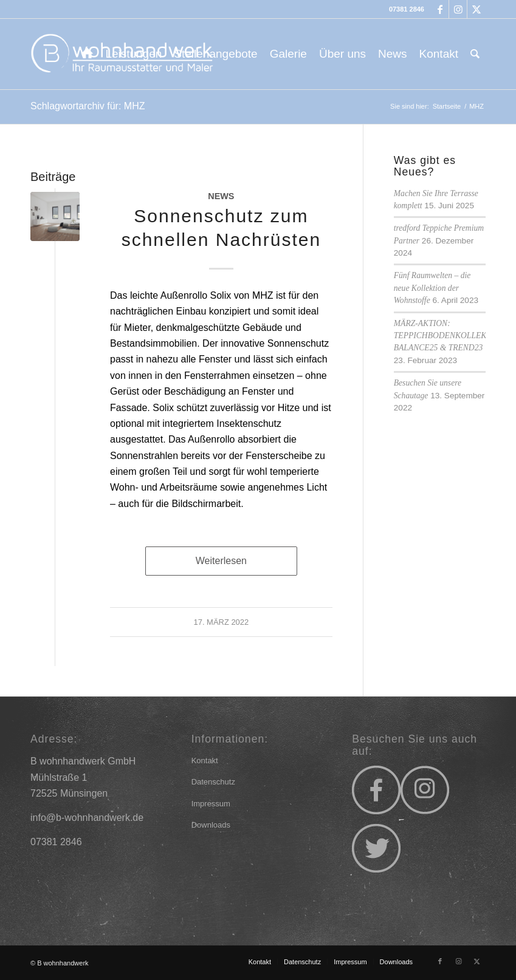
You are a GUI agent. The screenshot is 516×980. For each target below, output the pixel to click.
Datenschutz (213, 782)
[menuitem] (87, 54)
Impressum (211, 804)
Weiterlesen (221, 561)
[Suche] (475, 54)
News (221, 196)
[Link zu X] (476, 9)
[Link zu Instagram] (458, 9)
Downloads (211, 825)
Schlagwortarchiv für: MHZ (88, 106)
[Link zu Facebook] (440, 9)
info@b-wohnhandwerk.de (87, 818)
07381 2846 (407, 9)
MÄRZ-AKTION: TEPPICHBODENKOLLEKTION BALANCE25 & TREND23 (450, 336)
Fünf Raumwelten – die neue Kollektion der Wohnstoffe (432, 288)
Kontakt (205, 761)
